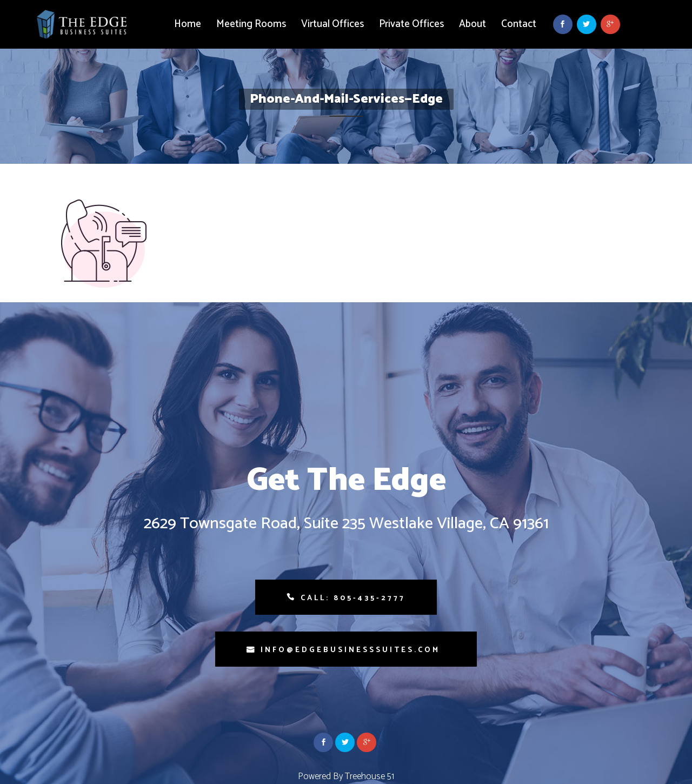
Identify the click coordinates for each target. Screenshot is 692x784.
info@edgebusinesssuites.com (350, 650)
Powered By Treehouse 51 (346, 776)
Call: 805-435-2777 (353, 598)
